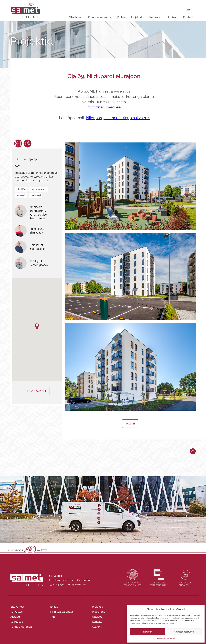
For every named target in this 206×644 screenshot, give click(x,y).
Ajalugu (15, 617)
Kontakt (188, 17)
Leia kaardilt (37, 391)
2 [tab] (105, 54)
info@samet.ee (77, 584)
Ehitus (121, 17)
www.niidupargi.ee (104, 107)
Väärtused (17, 622)
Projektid (136, 17)
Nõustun (148, 632)
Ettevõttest (76, 17)
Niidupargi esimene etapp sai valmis (118, 118)
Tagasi (130, 424)
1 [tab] (101, 54)
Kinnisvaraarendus (100, 17)
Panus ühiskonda (21, 627)
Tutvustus (17, 612)
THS (53, 617)
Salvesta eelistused (184, 632)
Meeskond (154, 17)
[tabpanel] (103, 45)
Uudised (172, 17)
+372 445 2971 (57, 584)
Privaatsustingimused (166, 638)
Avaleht (97, 627)
